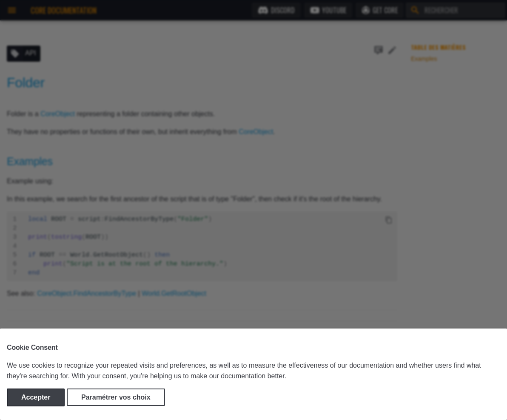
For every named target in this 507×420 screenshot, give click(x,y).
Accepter (36, 397)
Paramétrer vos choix (116, 397)
